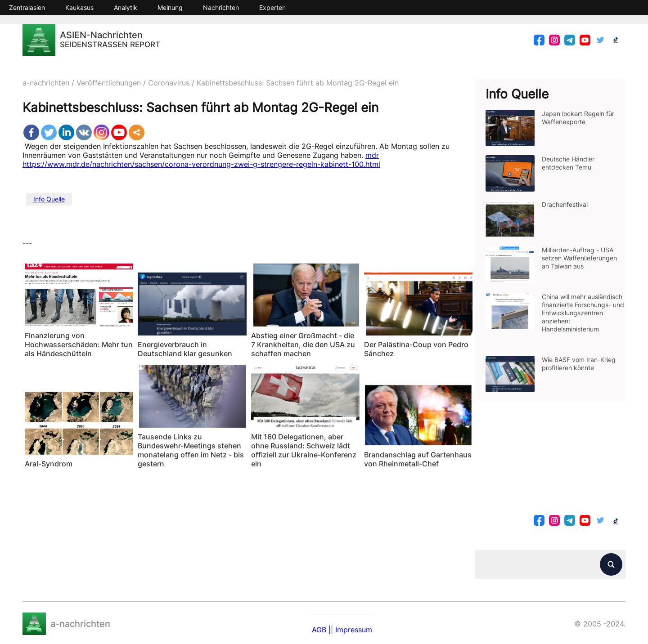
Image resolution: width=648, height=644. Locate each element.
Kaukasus (79, 7)
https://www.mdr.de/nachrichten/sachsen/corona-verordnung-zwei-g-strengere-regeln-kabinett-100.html (201, 164)
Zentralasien (27, 7)
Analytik (126, 7)
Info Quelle (49, 199)
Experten (272, 7)
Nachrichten (221, 7)
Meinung (170, 7)
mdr (372, 155)
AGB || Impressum (342, 630)
